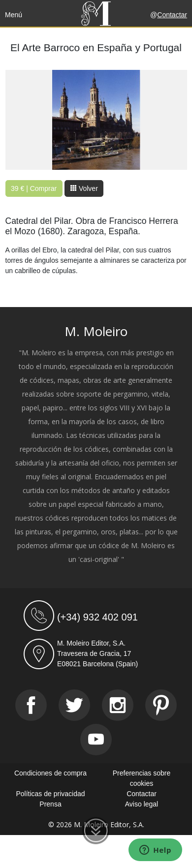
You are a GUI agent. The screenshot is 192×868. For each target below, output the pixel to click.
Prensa (50, 804)
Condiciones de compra (50, 773)
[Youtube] (96, 740)
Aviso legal (142, 804)
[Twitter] (74, 705)
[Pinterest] (161, 705)
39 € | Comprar (34, 188)
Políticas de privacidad (50, 794)
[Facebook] (31, 705)
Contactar (172, 15)
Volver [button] (84, 188)
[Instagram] (118, 705)
